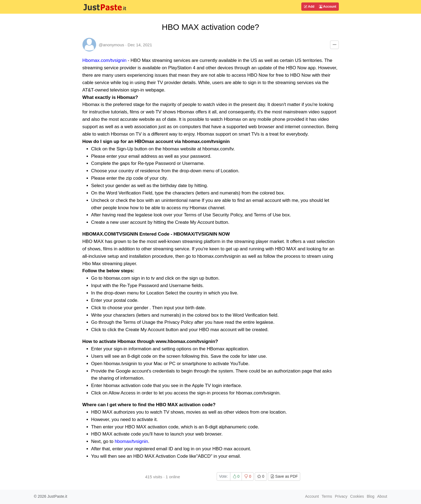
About (382, 496)
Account (328, 7)
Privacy (341, 496)
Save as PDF (284, 476)
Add (309, 7)
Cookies (357, 496)
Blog (371, 496)
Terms (327, 496)
